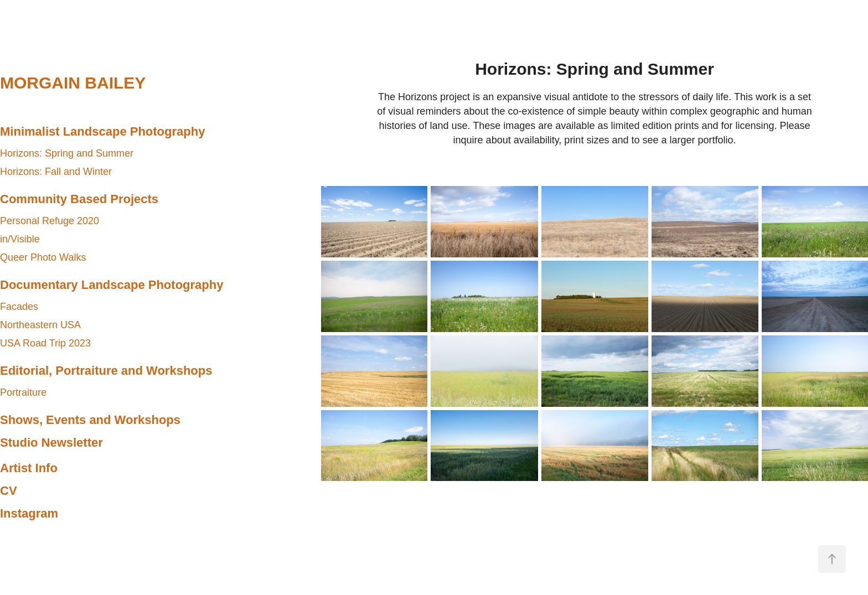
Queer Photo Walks (43, 257)
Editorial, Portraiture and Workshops (106, 371)
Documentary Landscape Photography (112, 285)
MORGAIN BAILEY (73, 83)
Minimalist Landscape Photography (102, 131)
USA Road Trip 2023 (45, 343)
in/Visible (20, 239)
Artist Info (29, 468)
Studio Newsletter (51, 443)
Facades (19, 307)
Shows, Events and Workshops (90, 420)
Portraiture (23, 392)
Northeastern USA (40, 325)
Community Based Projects (79, 199)
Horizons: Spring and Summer (67, 153)
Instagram (29, 513)
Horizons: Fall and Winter (56, 172)
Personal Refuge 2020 (50, 221)
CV (9, 491)
